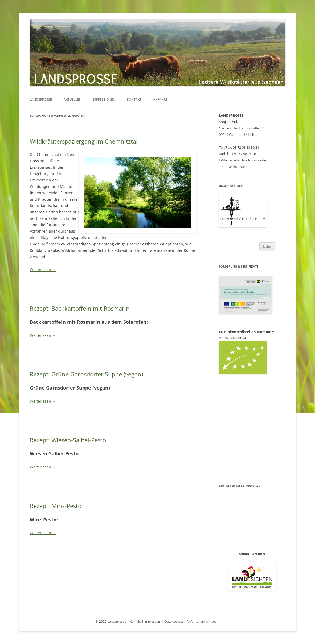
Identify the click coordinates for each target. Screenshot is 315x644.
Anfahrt (160, 100)
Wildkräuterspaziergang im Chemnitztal (84, 141)
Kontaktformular (235, 167)
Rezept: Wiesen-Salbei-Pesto (68, 440)
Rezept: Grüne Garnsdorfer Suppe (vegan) (86, 374)
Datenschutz (174, 621)
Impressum (153, 621)
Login (215, 621)
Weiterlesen (43, 270)
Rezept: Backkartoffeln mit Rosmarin (80, 308)
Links (204, 621)
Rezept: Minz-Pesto (56, 506)
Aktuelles (72, 100)
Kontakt (134, 100)
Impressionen (104, 100)
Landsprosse (41, 100)
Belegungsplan (252, 428)
